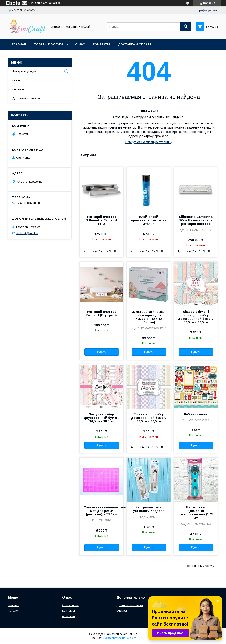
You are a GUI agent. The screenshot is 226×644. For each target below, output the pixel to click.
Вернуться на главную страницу (149, 142)
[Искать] (186, 27)
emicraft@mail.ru (27, 233)
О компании (70, 605)
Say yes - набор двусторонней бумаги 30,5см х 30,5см (102, 418)
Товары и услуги (48, 44)
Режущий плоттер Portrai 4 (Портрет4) (102, 313)
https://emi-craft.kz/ (28, 227)
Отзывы (18, 89)
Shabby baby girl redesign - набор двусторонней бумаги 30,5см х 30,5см (196, 317)
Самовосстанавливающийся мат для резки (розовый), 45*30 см (102, 511)
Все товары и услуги (200, 566)
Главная (19, 44)
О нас (80, 44)
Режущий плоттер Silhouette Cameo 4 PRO (102, 220)
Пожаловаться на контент (119, 638)
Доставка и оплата (135, 44)
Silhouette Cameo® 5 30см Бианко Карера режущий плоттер (196, 220)
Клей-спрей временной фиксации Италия (149, 220)
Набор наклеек (196, 414)
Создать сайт (38, 3)
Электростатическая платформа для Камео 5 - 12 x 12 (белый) (149, 317)
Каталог (13, 611)
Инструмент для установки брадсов (149, 509)
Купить (102, 352)
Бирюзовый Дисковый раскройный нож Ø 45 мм (196, 513)
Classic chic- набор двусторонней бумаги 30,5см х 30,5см (149, 418)
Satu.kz (132, 634)
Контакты (102, 44)
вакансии (69, 616)
